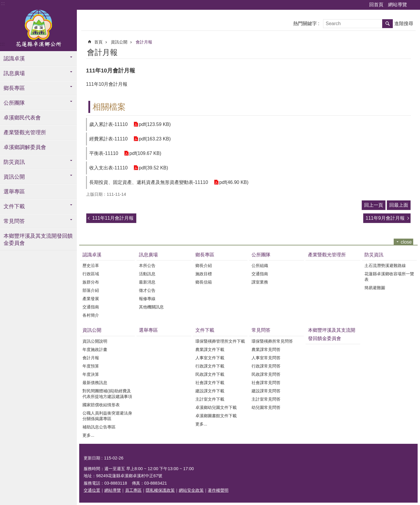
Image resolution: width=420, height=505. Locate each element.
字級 (414, 5)
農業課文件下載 (210, 349)
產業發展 (91, 299)
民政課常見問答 (266, 374)
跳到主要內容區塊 (3, 3)
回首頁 (376, 5)
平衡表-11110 (104, 153)
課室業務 (260, 282)
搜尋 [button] (387, 24)
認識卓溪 (14, 59)
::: (3, 3)
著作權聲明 (218, 490)
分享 (407, 51)
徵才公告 (147, 290)
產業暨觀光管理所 (25, 132)
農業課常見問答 (266, 349)
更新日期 (92, 458)
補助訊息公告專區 (99, 427)
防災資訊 (14, 162)
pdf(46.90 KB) (234, 182)
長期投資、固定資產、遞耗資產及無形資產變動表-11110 (149, 182)
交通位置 (92, 490)
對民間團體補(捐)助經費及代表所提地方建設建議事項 (107, 394)
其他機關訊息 (151, 307)
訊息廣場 (14, 73)
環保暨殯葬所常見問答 (272, 341)
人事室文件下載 (210, 358)
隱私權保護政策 (160, 490)
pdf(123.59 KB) (155, 124)
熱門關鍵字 (305, 24)
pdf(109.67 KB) (145, 153)
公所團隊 (14, 103)
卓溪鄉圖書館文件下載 (216, 416)
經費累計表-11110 (108, 139)
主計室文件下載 (210, 399)
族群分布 (91, 282)
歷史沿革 (91, 266)
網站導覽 (398, 5)
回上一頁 (374, 205)
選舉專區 (14, 192)
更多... (88, 435)
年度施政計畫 (95, 349)
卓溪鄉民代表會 (22, 118)
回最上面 (399, 205)
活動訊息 (147, 274)
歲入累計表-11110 (108, 124)
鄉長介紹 (204, 266)
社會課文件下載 (210, 383)
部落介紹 (91, 290)
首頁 (98, 42)
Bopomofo (399, 51)
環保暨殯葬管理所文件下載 (220, 341)
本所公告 (147, 266)
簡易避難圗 (375, 288)
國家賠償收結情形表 (101, 405)
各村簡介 (91, 315)
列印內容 (391, 51)
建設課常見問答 (266, 391)
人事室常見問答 (266, 358)
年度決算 (91, 374)
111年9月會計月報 (385, 218)
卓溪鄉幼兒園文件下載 (216, 407)
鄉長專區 (14, 88)
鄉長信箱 (204, 282)
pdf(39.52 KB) (154, 168)
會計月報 (144, 42)
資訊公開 (14, 177)
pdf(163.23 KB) (155, 139)
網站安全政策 (191, 490)
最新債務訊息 (95, 383)
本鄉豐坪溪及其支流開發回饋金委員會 (38, 239)
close (406, 242)
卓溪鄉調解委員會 (25, 147)
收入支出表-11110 (108, 168)
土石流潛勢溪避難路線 (385, 266)
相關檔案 (109, 107)
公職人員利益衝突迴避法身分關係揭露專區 (107, 416)
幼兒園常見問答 (266, 407)
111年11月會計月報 (113, 218)
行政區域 (91, 274)
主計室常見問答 (266, 399)
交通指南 (91, 307)
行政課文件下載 (210, 366)
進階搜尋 (404, 24)
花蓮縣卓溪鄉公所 (38, 30)
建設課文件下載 (210, 391)
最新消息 (147, 282)
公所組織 (260, 266)
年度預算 (91, 366)
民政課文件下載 (210, 374)
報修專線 (147, 299)
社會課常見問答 (266, 383)
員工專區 (133, 490)
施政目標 (204, 274)
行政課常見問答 (266, 366)
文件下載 (14, 206)
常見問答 (14, 221)
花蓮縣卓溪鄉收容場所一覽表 (389, 277)
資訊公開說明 (95, 341)
